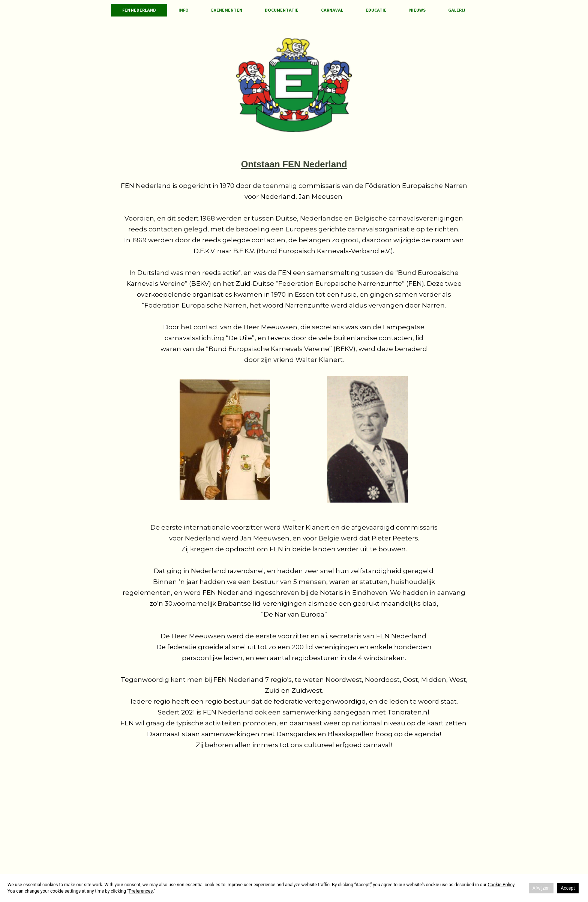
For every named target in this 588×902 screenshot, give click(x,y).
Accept (568, 888)
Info (184, 10)
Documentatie (282, 10)
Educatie (376, 10)
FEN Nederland (139, 10)
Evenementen (227, 10)
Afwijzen (541, 888)
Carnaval (332, 10)
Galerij (457, 10)
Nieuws (417, 10)
